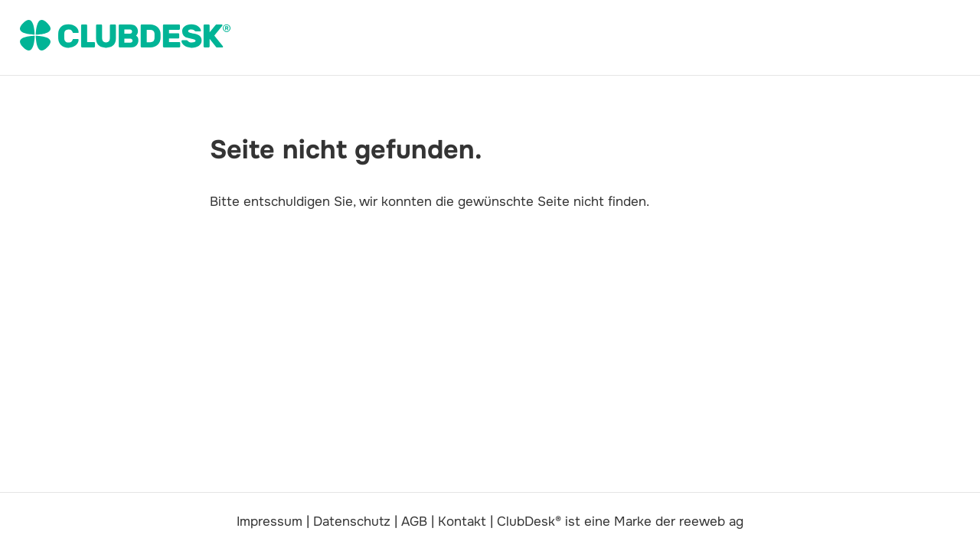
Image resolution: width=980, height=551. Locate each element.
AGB (414, 522)
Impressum (269, 522)
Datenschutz (352, 522)
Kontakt (462, 522)
